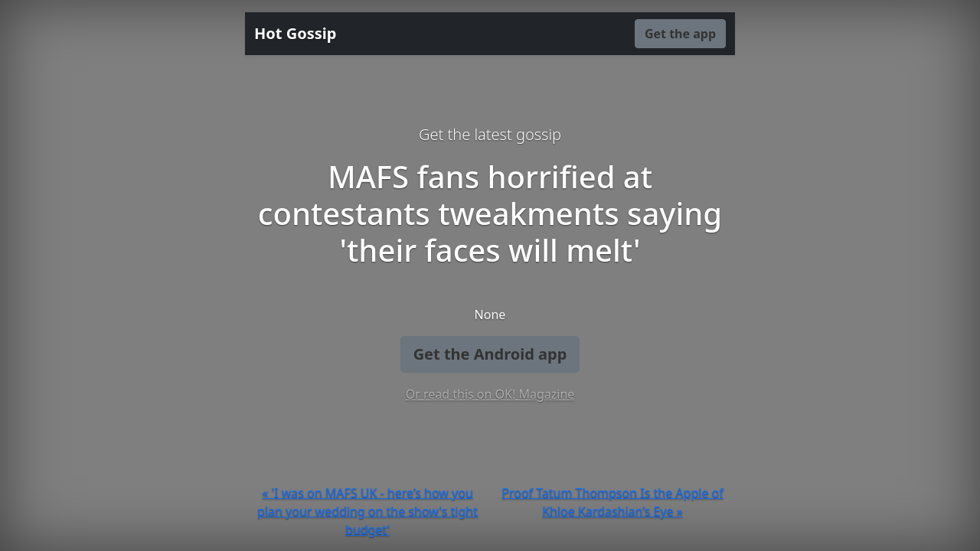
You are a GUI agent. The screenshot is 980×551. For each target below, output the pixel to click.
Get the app (680, 34)
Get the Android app (490, 354)
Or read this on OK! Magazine (490, 394)
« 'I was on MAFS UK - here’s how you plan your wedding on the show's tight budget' (367, 511)
